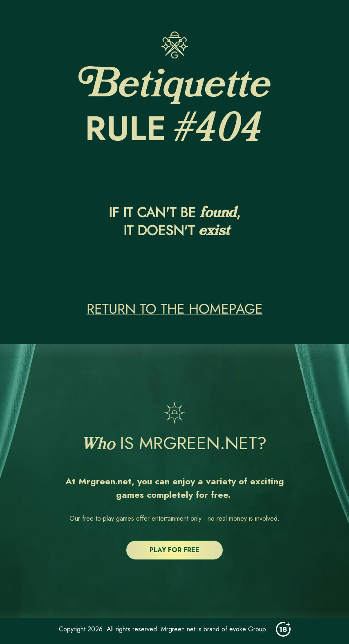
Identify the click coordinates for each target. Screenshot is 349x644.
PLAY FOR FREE (174, 550)
